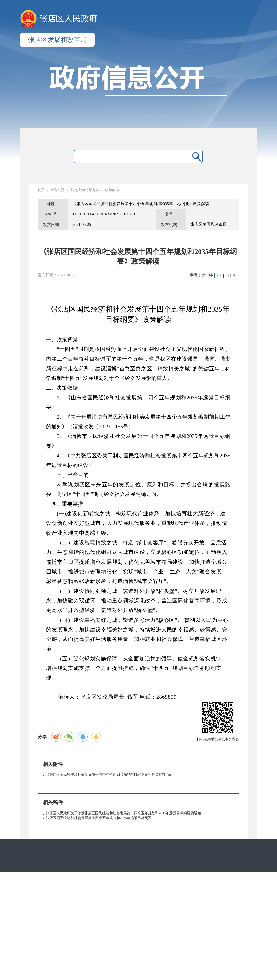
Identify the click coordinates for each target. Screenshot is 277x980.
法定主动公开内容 (85, 190)
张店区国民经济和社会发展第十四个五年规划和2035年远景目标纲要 (99, 818)
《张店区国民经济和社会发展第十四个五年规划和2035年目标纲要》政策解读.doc (109, 775)
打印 (231, 275)
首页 (41, 190)
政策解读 (112, 190)
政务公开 (58, 190)
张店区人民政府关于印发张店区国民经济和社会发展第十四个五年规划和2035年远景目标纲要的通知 (123, 813)
